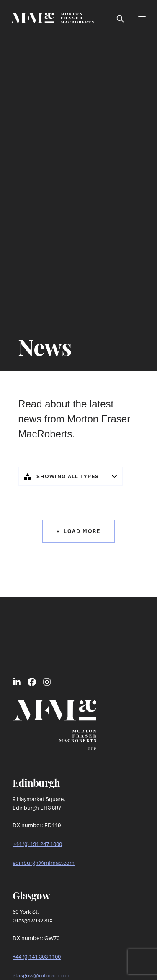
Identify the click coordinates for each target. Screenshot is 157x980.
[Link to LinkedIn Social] (17, 682)
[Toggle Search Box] (120, 18)
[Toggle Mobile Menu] (142, 18)
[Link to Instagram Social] (47, 682)
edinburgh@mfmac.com (44, 863)
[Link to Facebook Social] (32, 682)
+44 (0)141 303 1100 (37, 957)
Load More (82, 531)
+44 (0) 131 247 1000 (37, 844)
